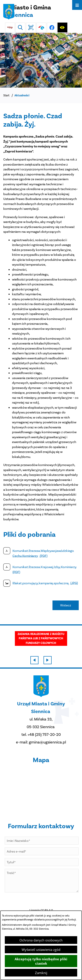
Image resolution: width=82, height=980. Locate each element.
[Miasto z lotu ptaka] (41, 60)
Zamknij (41, 973)
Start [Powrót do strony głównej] (6, 95)
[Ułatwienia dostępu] (62, 27)
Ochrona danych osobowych (41, 940)
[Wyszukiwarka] (20, 27)
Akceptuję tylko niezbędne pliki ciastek (41, 961)
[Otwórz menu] (77, 5)
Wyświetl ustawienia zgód (41, 950)
